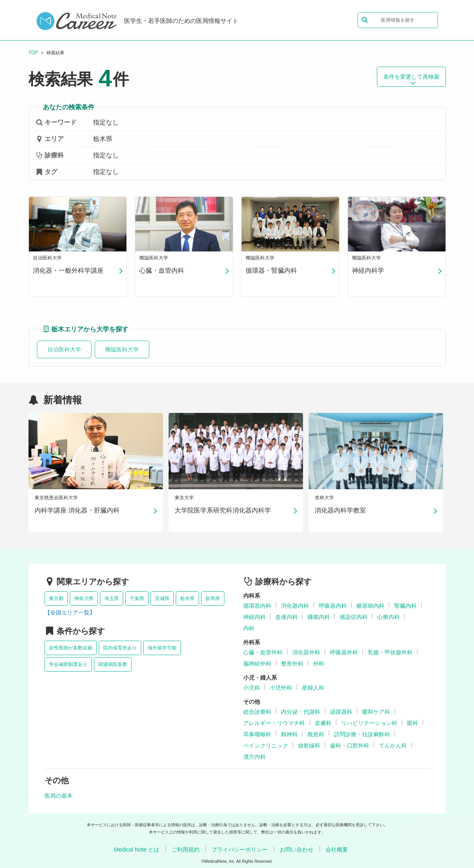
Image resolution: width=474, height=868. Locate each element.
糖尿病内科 (370, 606)
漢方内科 (254, 757)
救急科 (316, 734)
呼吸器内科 (333, 606)
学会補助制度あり (68, 664)
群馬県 (213, 598)
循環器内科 (257, 606)
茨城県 (162, 598)
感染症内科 (354, 617)
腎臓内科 (405, 606)
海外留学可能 (162, 648)
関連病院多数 (113, 664)
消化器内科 (295, 606)
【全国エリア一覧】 (70, 613)
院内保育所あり (120, 648)
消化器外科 (306, 652)
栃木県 (187, 598)
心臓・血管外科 (263, 652)
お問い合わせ (297, 850)
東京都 (56, 598)
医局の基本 (59, 796)
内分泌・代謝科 (301, 712)
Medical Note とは (137, 850)
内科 (249, 628)
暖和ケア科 (376, 712)
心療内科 (389, 617)
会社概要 (337, 850)
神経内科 (254, 617)
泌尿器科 (341, 712)
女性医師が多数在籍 (71, 648)
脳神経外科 (257, 664)
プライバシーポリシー (240, 850)
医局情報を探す (388, 20)
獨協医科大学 (122, 349)
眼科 (413, 723)
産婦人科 (313, 688)
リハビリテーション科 (369, 723)
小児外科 (281, 688)
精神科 (289, 734)
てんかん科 (393, 745)
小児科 (252, 688)
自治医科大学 (64, 349)
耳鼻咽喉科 (257, 734)
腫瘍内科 (319, 617)
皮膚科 (323, 723)
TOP (33, 53)
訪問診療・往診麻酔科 (362, 734)
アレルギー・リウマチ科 (274, 723)
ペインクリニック (266, 745)
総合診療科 (257, 712)
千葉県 (137, 598)
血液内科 (287, 617)
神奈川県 (84, 598)
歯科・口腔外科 (350, 745)
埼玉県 (112, 598)
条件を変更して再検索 (411, 79)
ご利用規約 (185, 850)
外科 (319, 664)
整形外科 (292, 664)
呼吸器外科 (344, 652)
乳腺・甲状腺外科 (390, 652)
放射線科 (309, 745)
